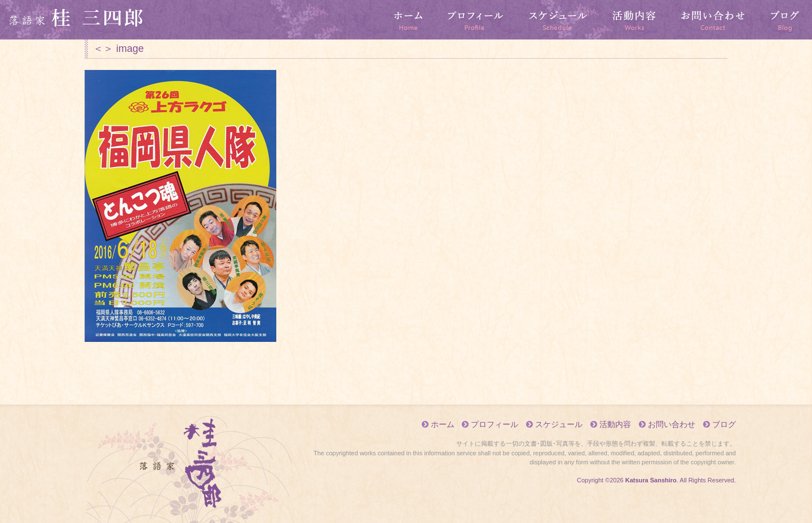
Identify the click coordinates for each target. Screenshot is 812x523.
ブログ (785, 20)
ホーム (409, 20)
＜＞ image (118, 49)
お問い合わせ (713, 20)
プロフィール (476, 20)
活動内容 (634, 20)
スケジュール (558, 20)
